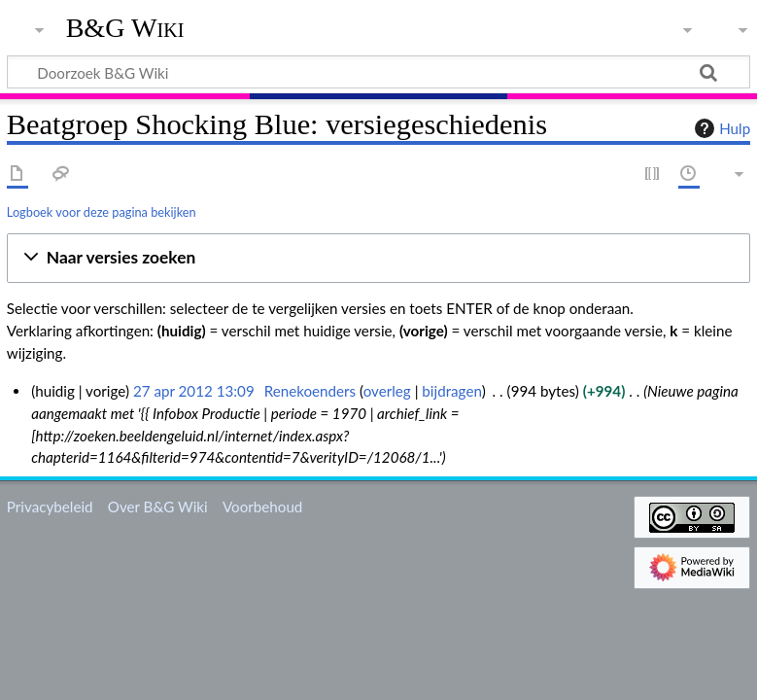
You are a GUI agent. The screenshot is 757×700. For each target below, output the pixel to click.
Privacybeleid (50, 507)
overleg (387, 391)
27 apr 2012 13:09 (194, 391)
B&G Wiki (125, 28)
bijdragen (451, 391)
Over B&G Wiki (158, 507)
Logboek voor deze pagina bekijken (102, 212)
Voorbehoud (262, 507)
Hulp (720, 128)
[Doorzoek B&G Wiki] (378, 72)
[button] (378, 258)
